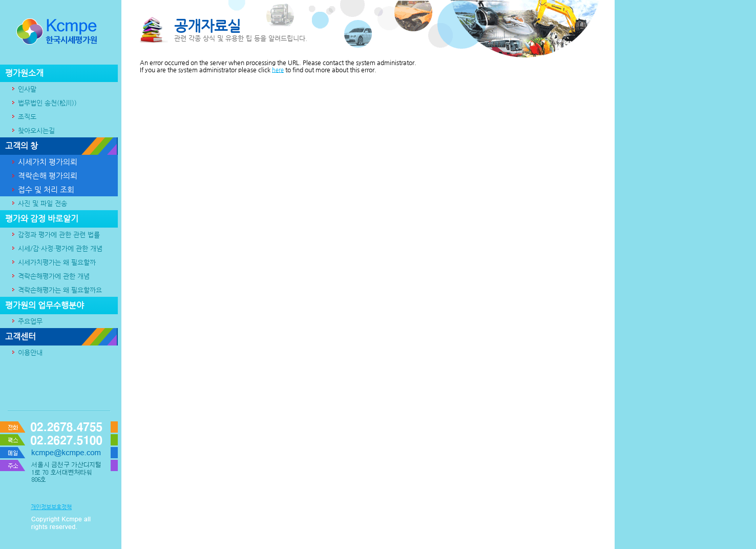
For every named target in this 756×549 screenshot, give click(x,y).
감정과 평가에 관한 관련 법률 (55, 235)
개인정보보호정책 (51, 507)
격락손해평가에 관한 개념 (50, 276)
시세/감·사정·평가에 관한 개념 (56, 248)
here (278, 70)
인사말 (23, 89)
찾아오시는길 (33, 130)
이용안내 (26, 352)
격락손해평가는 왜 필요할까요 (56, 290)
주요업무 (26, 321)
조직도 (23, 117)
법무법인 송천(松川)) (44, 103)
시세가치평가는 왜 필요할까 (53, 262)
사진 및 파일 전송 (39, 203)
